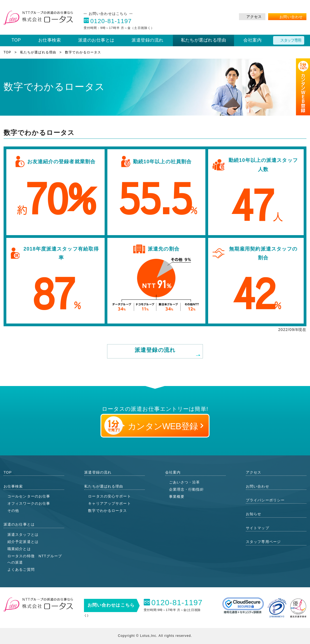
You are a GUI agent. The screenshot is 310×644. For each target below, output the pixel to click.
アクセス (254, 17)
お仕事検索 (50, 40)
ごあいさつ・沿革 (185, 482)
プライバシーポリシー (265, 500)
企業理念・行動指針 (187, 489)
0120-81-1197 (111, 21)
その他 (13, 511)
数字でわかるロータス (108, 511)
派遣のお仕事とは (96, 40)
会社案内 (252, 40)
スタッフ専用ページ (263, 542)
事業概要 (177, 497)
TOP (16, 40)
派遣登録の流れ (147, 40)
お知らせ (254, 514)
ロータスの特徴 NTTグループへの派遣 (35, 559)
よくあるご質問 (21, 570)
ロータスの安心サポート (109, 496)
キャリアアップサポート (109, 503)
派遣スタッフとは (23, 535)
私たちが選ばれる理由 (204, 40)
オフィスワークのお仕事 (29, 503)
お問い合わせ (291, 17)
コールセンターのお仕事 (29, 496)
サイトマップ (258, 528)
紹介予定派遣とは (23, 542)
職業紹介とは (19, 549)
